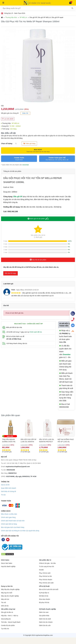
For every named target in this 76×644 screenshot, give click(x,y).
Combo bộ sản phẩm (8, 625)
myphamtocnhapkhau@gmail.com (18, 467)
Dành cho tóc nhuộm (46, 622)
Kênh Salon (5, 560)
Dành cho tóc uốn (45, 625)
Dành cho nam (44, 612)
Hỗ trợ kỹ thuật (44, 586)
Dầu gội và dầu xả (7, 612)
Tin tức (3, 495)
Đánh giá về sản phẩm (38, 219)
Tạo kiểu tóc (5, 629)
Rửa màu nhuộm (45, 599)
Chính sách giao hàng (8, 517)
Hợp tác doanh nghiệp (8, 566)
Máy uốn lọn (5, 599)
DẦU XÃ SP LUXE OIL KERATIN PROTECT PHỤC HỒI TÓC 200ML (10, 441)
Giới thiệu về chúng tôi (9, 491)
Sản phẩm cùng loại (8, 609)
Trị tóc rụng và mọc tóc (47, 566)
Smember (26, 165)
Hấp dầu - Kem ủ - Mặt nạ (10, 616)
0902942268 (11, 470)
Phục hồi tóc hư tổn (45, 576)
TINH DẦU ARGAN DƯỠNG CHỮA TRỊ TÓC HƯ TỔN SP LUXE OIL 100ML (29, 441)
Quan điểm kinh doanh (9, 488)
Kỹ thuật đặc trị (44, 593)
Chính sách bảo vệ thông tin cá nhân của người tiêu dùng (20, 531)
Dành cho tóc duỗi (45, 619)
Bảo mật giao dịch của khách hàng (13, 527)
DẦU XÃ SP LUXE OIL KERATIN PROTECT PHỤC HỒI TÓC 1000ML (65, 441)
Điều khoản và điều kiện (9, 514)
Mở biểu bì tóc (44, 596)
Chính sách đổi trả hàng (9, 524)
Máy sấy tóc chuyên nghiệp (10, 596)
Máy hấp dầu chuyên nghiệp (10, 589)
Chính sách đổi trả (36, 332)
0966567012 (12, 473)
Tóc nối (3, 602)
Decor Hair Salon (7, 563)
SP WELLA (23, 17)
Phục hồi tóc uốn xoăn (46, 583)
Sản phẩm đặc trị (45, 560)
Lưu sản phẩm (8, 119)
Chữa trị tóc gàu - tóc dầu (47, 563)
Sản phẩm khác (44, 616)
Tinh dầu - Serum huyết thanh (11, 622)
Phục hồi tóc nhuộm (46, 580)
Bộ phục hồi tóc (44, 602)
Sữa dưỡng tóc (6, 619)
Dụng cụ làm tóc (7, 586)
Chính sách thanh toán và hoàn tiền (13, 521)
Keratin (41, 570)
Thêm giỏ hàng (29, 144)
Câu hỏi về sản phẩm (38, 260)
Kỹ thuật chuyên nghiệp (48, 609)
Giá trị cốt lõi (5, 485)
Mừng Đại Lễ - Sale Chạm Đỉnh (13, 13)
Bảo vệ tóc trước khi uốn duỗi (49, 589)
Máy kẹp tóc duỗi (7, 593)
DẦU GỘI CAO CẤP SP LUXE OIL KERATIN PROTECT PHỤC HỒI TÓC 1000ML (47, 441)
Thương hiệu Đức (11, 17)
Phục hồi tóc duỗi (45, 573)
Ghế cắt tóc (5, 606)
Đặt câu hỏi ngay (11, 273)
